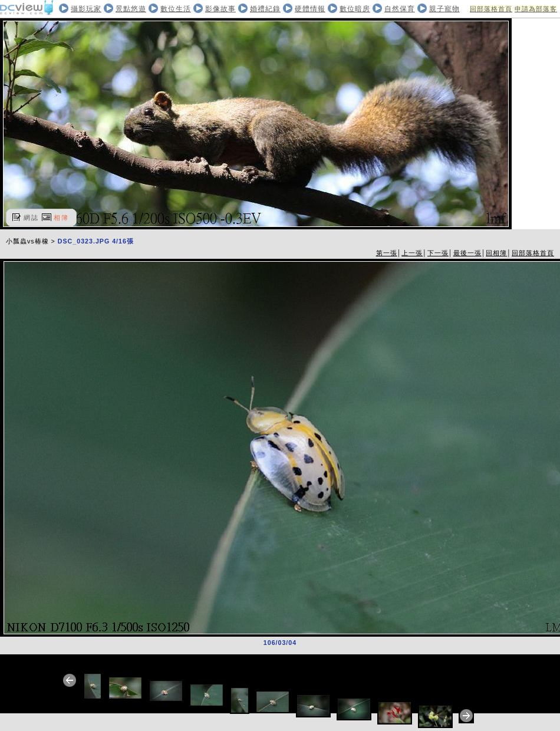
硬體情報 (310, 9)
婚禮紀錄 (265, 9)
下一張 (438, 253)
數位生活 (176, 9)
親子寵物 (444, 9)
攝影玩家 (86, 9)
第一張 (387, 253)
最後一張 (467, 253)
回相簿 (496, 253)
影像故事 (220, 9)
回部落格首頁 (491, 9)
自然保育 (400, 9)
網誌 (31, 218)
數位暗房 (355, 9)
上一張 (412, 253)
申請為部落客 (536, 9)
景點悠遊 (131, 9)
